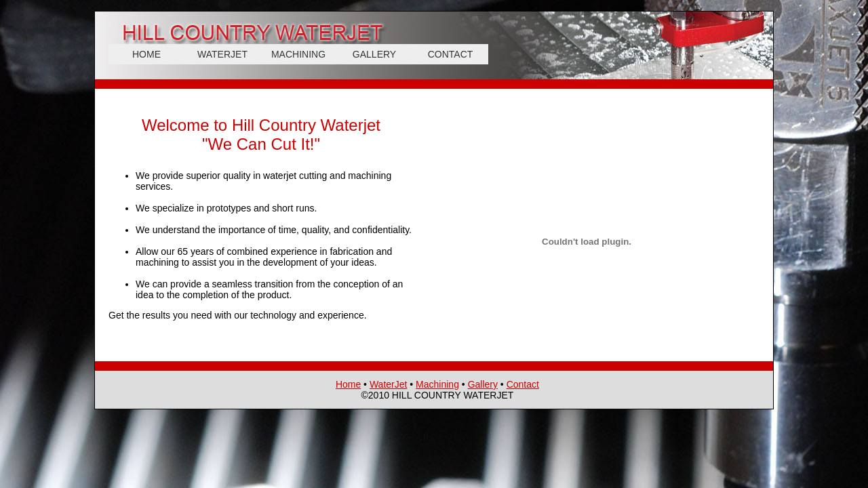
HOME (146, 54)
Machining (437, 384)
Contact (523, 384)
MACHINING (298, 54)
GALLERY (374, 54)
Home (348, 384)
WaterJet (389, 384)
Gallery (483, 384)
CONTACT (451, 54)
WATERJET (222, 54)
